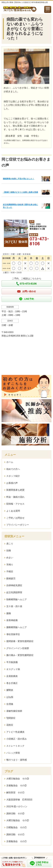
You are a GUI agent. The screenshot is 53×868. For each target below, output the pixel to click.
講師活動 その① (15, 834)
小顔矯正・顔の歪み (17, 739)
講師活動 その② (15, 814)
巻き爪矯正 (12, 683)
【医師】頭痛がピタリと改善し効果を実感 (20, 192)
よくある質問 (13, 511)
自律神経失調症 (14, 585)
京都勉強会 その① (17, 841)
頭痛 (9, 551)
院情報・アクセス (15, 504)
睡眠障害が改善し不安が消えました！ (19, 179)
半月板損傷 (12, 662)
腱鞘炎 (10, 690)
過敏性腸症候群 (14, 711)
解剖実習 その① (15, 793)
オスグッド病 (13, 669)
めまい (10, 558)
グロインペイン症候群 (18, 648)
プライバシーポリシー (18, 525)
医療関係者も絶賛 (15, 490)
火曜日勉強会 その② (18, 820)
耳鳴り (10, 565)
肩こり (10, 544)
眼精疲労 (11, 579)
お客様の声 (12, 483)
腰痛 (9, 613)
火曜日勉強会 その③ (18, 779)
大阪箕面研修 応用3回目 (19, 800)
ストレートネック (15, 746)
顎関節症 (11, 718)
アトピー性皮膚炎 (15, 732)
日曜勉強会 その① (17, 827)
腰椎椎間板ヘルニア (17, 627)
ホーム (10, 462)
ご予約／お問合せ (15, 518)
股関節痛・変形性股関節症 (20, 641)
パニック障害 (13, 753)
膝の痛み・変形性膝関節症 (20, 655)
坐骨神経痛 (12, 620)
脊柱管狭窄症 (13, 634)
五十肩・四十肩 (14, 606)
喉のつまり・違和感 (17, 760)
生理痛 (10, 704)
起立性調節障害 (14, 592)
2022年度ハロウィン (17, 806)
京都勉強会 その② (17, 786)
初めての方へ (13, 469)
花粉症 (10, 725)
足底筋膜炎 (12, 676)
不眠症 (10, 571)
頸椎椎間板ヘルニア (17, 599)
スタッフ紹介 (13, 476)
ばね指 (10, 697)
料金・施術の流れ (15, 497)
